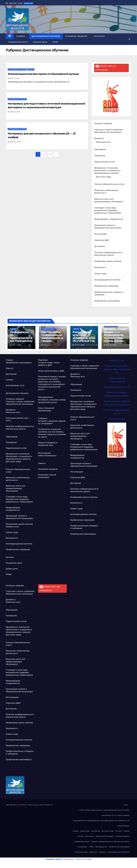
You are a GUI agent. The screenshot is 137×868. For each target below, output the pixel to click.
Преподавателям (46, 397)
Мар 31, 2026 (111, 345)
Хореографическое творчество (119, 852)
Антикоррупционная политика (107, 280)
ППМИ (55, 42)
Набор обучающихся (47, 456)
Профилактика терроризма (106, 286)
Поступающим (100, 234)
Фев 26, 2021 (15, 112)
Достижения (99, 246)
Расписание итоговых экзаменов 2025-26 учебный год (84, 336)
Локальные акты (103, 142)
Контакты (99, 36)
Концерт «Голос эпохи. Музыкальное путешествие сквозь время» (115, 335)
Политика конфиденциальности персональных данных (110, 841)
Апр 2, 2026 (79, 345)
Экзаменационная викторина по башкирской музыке (43, 74)
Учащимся (43, 418)
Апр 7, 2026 (17, 345)
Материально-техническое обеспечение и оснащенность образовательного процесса (107, 170)
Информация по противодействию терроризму (21, 336)
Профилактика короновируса (107, 301)
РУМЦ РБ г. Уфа (117, 360)
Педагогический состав (104, 162)
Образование (100, 149)
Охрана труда (100, 274)
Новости (31, 69)
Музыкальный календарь (105, 836)
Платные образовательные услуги (109, 184)
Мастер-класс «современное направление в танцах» (52, 336)
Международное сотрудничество (109, 219)
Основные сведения (77, 36)
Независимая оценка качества (108, 261)
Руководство (100, 156)
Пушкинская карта (18, 42)
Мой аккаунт (90, 836)
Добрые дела (40, 42)
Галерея (9, 380)
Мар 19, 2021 (15, 78)
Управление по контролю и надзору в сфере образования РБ (117, 369)
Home (126, 805)
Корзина (127, 831)
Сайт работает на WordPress (16, 805)
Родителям (43, 360)
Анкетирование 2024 (15, 385)
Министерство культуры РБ (117, 387)
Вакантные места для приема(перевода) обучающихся (15, 488)
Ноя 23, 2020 (15, 142)
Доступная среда (104, 177)
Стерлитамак (59, 859)
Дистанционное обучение (46, 36)
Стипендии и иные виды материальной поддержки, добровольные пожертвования (108, 210)
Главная (21, 36)
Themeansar (48, 805)
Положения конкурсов (48, 469)
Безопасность (100, 267)
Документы (99, 138)
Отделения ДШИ (102, 240)
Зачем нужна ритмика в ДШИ (51, 371)
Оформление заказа (82, 841)
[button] (129, 39)
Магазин (81, 836)
